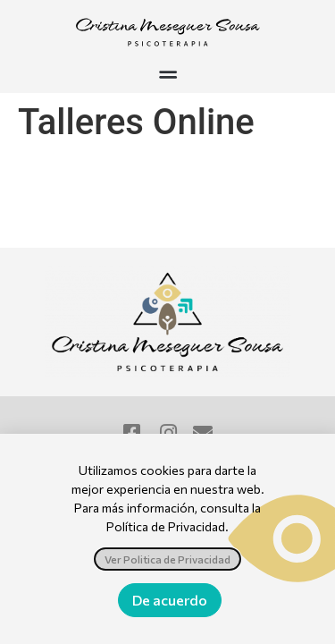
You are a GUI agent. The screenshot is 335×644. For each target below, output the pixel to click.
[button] (167, 74)
